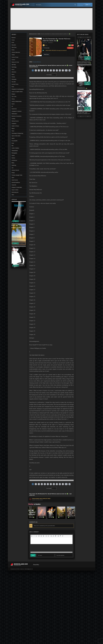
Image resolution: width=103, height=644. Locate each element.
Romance (14, 38)
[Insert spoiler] (61, 536)
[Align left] (39, 536)
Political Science (15, 121)
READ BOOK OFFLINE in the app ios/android (56, 50)
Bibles (13, 163)
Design (13, 173)
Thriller (13, 55)
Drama (13, 50)
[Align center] (41, 536)
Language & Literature (17, 111)
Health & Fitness (15, 126)
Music (13, 87)
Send (33, 555)
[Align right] (43, 536)
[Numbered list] (48, 536)
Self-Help (14, 65)
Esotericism (14, 109)
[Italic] (34, 536)
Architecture (14, 160)
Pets (12, 146)
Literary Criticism (15, 170)
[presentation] (81, 37)
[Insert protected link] (56, 536)
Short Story (14, 47)
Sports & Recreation (16, 136)
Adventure (14, 72)
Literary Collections (16, 52)
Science (13, 60)
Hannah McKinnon (37, 62)
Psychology (14, 67)
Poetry (13, 74)
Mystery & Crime (15, 62)
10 (60, 70)
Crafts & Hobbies (15, 148)
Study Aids (14, 185)
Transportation (15, 151)
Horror (13, 69)
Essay (13, 143)
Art (12, 106)
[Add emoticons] (51, 536)
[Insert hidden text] (63, 536)
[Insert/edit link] (53, 536)
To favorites (46, 48)
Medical (13, 158)
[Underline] (36, 536)
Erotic (13, 42)
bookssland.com (33, 34)
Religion (13, 94)
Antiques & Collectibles (17, 187)
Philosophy (14, 79)
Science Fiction (15, 57)
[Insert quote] (58, 536)
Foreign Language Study (17, 175)
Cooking (13, 119)
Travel (13, 131)
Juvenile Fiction (15, 84)
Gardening (14, 165)
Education (14, 45)
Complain (70, 48)
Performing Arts (15, 192)
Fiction (13, 40)
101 (66, 70)
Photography (14, 153)
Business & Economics (16, 116)
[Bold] (32, 536)
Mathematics (14, 114)
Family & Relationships (17, 101)
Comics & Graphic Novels (17, 92)
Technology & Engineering (17, 133)
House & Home (15, 190)
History (13, 99)
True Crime (14, 96)
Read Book (46, 54)
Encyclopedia (14, 141)
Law (12, 168)
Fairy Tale (14, 82)
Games (13, 138)
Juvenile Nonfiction (16, 182)
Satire (13, 178)
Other (39, 34)
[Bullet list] (46, 536)
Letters (13, 155)
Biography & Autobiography (18, 89)
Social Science (15, 180)
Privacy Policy (36, 564)
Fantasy (13, 77)
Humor (13, 104)
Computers (14, 123)
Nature (13, 128)
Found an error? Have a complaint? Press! (41, 499)
